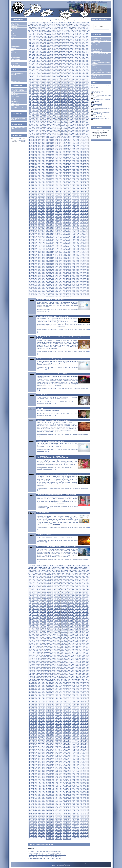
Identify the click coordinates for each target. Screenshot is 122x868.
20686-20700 (58, 289)
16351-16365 (41, 227)
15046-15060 (76, 208)
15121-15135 (58, 209)
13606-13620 (33, 189)
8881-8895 (85, 123)
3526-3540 (85, 60)
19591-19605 (33, 274)
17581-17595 (84, 244)
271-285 (63, 24)
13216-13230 (50, 183)
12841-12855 (76, 177)
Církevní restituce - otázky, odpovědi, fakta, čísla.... (101, 73)
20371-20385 (58, 284)
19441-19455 (67, 271)
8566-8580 (57, 120)
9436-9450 (46, 130)
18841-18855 (84, 262)
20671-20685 (50, 289)
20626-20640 (84, 287)
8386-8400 (32, 118)
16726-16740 (76, 232)
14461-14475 (41, 200)
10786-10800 (41, 148)
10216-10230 (76, 139)
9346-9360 (64, 129)
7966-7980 (74, 112)
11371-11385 (76, 156)
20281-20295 (67, 283)
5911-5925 (67, 88)
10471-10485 (41, 144)
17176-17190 (33, 239)
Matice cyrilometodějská (98, 56)
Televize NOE (95, 45)
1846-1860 (74, 41)
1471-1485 (78, 36)
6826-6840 (78, 99)
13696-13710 (84, 189)
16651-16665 (33, 232)
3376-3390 (74, 59)
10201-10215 (67, 139)
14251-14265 (41, 197)
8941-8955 (53, 124)
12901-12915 (50, 178)
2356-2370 (74, 47)
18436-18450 (33, 257)
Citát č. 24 (40, 408)
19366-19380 (84, 269)
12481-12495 (50, 172)
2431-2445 (50, 48)
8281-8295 (43, 117)
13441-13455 (58, 186)
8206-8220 (67, 115)
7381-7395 (39, 106)
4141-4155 (74, 68)
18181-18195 (67, 253)
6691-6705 (74, 97)
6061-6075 (78, 90)
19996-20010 (84, 278)
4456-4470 (43, 72)
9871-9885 (71, 135)
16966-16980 (33, 236)
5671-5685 (74, 85)
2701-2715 (57, 51)
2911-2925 (35, 54)
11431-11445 (50, 157)
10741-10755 (76, 147)
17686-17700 (84, 245)
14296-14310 (67, 197)
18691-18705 (58, 260)
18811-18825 (67, 262)
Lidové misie (14, 44)
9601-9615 (64, 132)
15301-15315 (41, 212)
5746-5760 (50, 87)
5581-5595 (32, 85)
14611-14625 (67, 202)
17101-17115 (50, 238)
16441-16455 (33, 229)
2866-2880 (74, 53)
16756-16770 (33, 233)
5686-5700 (82, 85)
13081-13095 (33, 181)
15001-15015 (50, 208)
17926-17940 (41, 250)
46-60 (42, 23)
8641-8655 (32, 121)
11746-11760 (50, 162)
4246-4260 (64, 69)
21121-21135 (67, 295)
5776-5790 (64, 87)
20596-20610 (67, 287)
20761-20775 (41, 290)
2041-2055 (46, 44)
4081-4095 (46, 68)
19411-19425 (50, 271)
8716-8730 (67, 121)
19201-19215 (50, 268)
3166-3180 (35, 57)
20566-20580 (50, 287)
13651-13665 (58, 189)
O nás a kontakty (16, 59)
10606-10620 (58, 145)
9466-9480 (60, 130)
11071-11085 (84, 151)
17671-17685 (76, 245)
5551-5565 (78, 84)
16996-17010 (50, 236)
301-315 (74, 24)
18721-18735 (76, 260)
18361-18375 (50, 256)
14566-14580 (41, 202)
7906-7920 (46, 112)
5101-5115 (46, 79)
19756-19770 (67, 275)
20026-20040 (41, 280)
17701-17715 (33, 247)
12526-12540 (76, 172)
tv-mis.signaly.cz (22, 140)
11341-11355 (58, 156)
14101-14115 (76, 194)
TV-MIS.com (82, 2)
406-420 (53, 26)
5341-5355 (39, 82)
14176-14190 (58, 196)
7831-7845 (71, 111)
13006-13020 (50, 180)
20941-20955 (84, 292)
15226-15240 (58, 211)
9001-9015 (82, 124)
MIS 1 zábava (15, 95)
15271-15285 (84, 211)
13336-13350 (58, 184)
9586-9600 (57, 132)
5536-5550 (71, 84)
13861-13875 (58, 191)
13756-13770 (58, 190)
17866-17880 (67, 248)
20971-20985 (41, 293)
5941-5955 (82, 88)
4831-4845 (39, 77)
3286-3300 (32, 59)
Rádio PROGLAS (96, 47)
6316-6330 (78, 93)
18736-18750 (84, 260)
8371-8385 (85, 117)
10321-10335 (76, 141)
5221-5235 (43, 81)
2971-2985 (64, 54)
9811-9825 (43, 135)
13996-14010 (76, 193)
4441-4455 (35, 72)
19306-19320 (50, 269)
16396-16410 (67, 227)
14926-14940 (67, 206)
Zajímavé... (14, 53)
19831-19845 (50, 277)
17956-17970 (58, 250)
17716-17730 (41, 247)
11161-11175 (76, 153)
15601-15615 (33, 217)
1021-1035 (46, 32)
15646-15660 (58, 217)
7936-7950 (60, 112)
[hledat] (101, 27)
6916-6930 (60, 100)
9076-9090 (57, 126)
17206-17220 (50, 239)
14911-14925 (58, 206)
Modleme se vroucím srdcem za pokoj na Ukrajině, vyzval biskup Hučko (59, 474)
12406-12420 (67, 171)
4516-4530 (71, 72)
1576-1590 (67, 38)
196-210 (34, 24)
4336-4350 (46, 71)
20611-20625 (76, 287)
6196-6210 (82, 91)
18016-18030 (33, 251)
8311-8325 (57, 117)
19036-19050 (76, 265)
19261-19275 (84, 268)
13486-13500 (84, 186)
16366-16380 (50, 227)
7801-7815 (57, 111)
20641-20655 (33, 289)
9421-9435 (39, 130)
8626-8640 (85, 120)
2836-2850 (60, 53)
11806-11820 (84, 162)
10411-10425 (67, 142)
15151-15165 (76, 209)
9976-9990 (60, 136)
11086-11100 (33, 153)
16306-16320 (76, 226)
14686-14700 (50, 203)
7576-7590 (71, 108)
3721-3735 (57, 63)
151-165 (78, 23)
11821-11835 (33, 163)
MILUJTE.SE (102, 2)
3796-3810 (32, 65)
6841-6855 (85, 99)
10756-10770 (84, 147)
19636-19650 (58, 274)
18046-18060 (50, 251)
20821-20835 (76, 290)
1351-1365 (82, 35)
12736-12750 (76, 175)
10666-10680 (33, 147)
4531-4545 (78, 72)
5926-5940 (74, 88)
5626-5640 (53, 85)
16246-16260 (41, 226)
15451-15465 (67, 214)
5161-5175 (74, 79)
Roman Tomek (44, 329)
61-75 (47, 23)
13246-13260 (67, 183)
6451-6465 (82, 94)
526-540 (37, 27)
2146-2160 (35, 45)
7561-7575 (64, 108)
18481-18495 (58, 257)
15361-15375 (76, 212)
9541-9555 (35, 132)
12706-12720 (58, 175)
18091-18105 (76, 251)
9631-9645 (78, 132)
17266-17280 (84, 239)
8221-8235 (74, 115)
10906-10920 (50, 150)
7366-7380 (32, 106)
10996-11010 (41, 151)
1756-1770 (32, 41)
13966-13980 (58, 193)
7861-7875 (85, 111)
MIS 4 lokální (14, 101)
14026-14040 (33, 194)
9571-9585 (50, 132)
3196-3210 (50, 57)
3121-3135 (74, 56)
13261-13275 (76, 183)
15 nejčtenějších (15, 65)
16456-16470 (41, 229)
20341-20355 (41, 284)
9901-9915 (85, 135)
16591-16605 (58, 230)
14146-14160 (41, 196)
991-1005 (32, 32)
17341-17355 (67, 241)
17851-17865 (58, 248)
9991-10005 (68, 136)
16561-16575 (41, 230)
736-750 (57, 29)
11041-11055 (67, 151)
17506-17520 (41, 244)
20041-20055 (50, 280)
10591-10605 (50, 145)
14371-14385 (50, 199)
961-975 (82, 30)
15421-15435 (50, 214)
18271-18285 (58, 254)
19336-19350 (67, 269)
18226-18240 (33, 254)
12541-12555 (84, 172)
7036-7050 (57, 102)
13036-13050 (67, 180)
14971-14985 (33, 208)
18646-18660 (33, 260)
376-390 (42, 26)
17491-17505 (33, 244)
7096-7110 (85, 102)
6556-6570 (71, 96)
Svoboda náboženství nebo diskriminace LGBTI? (52, 374)
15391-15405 (33, 214)
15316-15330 (50, 212)
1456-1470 (71, 36)
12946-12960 (76, 178)
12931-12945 (67, 178)
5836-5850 (32, 88)
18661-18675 (41, 260)
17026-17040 (67, 236)
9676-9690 (39, 133)
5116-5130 (53, 79)
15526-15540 (50, 215)
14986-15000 (41, 208)
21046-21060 (84, 293)
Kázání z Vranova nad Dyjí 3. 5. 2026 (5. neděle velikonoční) (45, 857)
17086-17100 (41, 238)
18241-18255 (41, 254)
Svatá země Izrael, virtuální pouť (100, 54)
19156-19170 (84, 266)
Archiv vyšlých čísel (16, 131)
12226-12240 (84, 168)
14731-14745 (76, 203)
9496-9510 (74, 130)
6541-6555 (64, 96)
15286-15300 (33, 212)
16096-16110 (76, 223)
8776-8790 (35, 123)
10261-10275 (41, 141)
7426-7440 (60, 106)
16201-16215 (76, 224)
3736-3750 (64, 63)
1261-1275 (39, 35)
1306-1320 (60, 35)
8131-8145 (32, 115)
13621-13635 (41, 189)
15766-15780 (67, 218)
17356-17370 (76, 241)
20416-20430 (84, 284)
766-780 (69, 29)
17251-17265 (76, 239)
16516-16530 (76, 229)
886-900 (53, 30)
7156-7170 (53, 103)
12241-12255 (33, 169)
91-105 (56, 23)
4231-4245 (57, 69)
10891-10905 (41, 150)
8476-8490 (74, 118)
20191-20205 (76, 281)
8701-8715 (60, 121)
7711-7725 (74, 109)
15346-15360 (67, 212)
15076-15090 (33, 209)
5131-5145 (60, 79)
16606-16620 (67, 230)
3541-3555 (32, 62)
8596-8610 (71, 120)
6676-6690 (67, 97)
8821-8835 (57, 123)
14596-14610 (58, 202)
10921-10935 (58, 150)
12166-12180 (50, 168)
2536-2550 (39, 50)
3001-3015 (78, 54)
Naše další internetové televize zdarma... (17, 108)
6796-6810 (64, 99)
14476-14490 (50, 200)
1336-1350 (74, 35)
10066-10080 (50, 138)
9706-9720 (53, 133)
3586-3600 (53, 62)
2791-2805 (39, 53)
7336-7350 (78, 105)
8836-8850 (64, 123)
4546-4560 (85, 72)
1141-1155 (43, 33)
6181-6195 (74, 91)
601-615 (66, 27)
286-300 (69, 24)
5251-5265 (57, 81)
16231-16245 (33, 226)
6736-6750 (35, 99)
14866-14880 (33, 206)
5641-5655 (60, 85)
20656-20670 (41, 289)
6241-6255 (43, 93)
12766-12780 (33, 177)
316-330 (80, 24)
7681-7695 (60, 109)
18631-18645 (84, 259)
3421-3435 (35, 60)
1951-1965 (64, 42)
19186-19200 (41, 268)
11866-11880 (58, 163)
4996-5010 (57, 78)
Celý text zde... (46, 307)
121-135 (67, 23)
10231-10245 (84, 139)
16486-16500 (58, 229)
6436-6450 (74, 94)
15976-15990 (67, 221)
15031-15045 (67, 208)
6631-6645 (46, 97)
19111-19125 (58, 266)
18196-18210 (76, 253)
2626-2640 (82, 50)
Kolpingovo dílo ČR (97, 70)
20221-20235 (33, 283)
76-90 (51, 23)
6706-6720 (82, 97)
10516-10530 (67, 144)
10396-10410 (58, 142)
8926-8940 (46, 124)
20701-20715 (67, 289)
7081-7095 (78, 102)
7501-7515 (35, 108)
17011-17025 (58, 236)
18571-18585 (50, 259)
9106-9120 (71, 126)
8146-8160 (39, 115)
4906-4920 (74, 77)
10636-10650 (76, 145)
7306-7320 (64, 105)
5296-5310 (78, 81)
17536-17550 (58, 244)
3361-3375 (67, 59)
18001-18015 (84, 250)
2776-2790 (32, 53)
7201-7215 (74, 103)
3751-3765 (71, 63)
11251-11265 (67, 154)
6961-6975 (82, 100)
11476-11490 (76, 157)
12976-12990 (33, 180)
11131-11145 (58, 153)
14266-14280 (50, 197)
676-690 (34, 29)
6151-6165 (60, 91)
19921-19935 (41, 278)
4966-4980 (43, 78)
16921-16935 (67, 235)
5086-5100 (39, 79)
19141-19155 (76, 266)
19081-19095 (41, 266)
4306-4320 (32, 71)
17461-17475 (76, 242)
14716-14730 (67, 203)
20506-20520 (76, 286)
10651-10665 (84, 145)
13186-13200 (33, 183)
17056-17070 (84, 236)
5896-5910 (60, 88)
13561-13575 (67, 187)
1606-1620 (82, 38)
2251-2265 (85, 45)
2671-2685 (43, 51)
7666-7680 (53, 109)
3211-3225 (57, 57)
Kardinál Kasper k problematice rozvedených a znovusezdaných (56, 495)
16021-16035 (33, 223)
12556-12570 (33, 174)
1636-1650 (35, 39)
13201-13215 (41, 183)
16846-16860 (84, 233)
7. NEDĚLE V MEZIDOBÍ (44, 535)
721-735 (51, 29)
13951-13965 (50, 193)
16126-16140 (33, 224)
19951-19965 (58, 278)
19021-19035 (67, 265)
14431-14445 (84, 199)
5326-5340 (32, 82)
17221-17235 (58, 239)
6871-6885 (39, 100)
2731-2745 (71, 51)
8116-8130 (85, 114)
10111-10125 (76, 138)
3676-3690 (35, 63)
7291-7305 (57, 105)
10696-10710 (50, 147)
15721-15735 (41, 218)
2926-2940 (43, 54)
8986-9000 (74, 124)
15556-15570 (67, 215)
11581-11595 (76, 159)
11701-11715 (84, 160)
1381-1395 (35, 36)
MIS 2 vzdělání (15, 97)
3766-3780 (78, 63)
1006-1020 (39, 32)
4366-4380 (60, 71)
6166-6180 (67, 91)
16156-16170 (50, 224)
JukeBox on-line (96, 60)
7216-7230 (82, 103)
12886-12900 (41, 178)
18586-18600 (58, 259)
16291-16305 (67, 226)
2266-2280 (32, 47)
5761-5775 (57, 87)
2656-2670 (35, 51)
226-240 (46, 24)
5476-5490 (43, 84)
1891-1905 (35, 42)
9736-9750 (67, 133)
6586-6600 (85, 96)
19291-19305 (41, 269)
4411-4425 (82, 71)
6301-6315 (71, 93)
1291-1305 (53, 35)
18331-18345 (33, 256)
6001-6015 (50, 90)
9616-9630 (71, 132)
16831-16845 (76, 233)
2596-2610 (67, 50)
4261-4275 (71, 69)
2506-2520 (85, 48)
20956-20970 (33, 293)
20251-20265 (50, 283)
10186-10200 (58, 139)
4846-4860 (46, 77)
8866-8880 (78, 123)
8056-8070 (57, 114)
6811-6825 (71, 99)
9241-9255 (74, 127)
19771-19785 (76, 275)
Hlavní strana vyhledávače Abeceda (18, 119)
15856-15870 (58, 220)
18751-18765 (33, 262)
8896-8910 (32, 124)
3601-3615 (60, 62)
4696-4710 (35, 75)
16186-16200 (67, 224)
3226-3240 (64, 57)
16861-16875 (33, 235)
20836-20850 (84, 290)
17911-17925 (33, 250)
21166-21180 (50, 296)
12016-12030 (84, 165)
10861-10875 (84, 148)
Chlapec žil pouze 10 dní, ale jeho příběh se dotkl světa (53, 420)
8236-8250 (82, 115)
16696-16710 (58, 232)
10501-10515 (58, 144)
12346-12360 (33, 171)
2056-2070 (53, 44)
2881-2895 (82, 53)
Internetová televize (97, 49)
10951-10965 (76, 150)
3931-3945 (35, 66)
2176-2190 (50, 45)
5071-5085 (32, 79)
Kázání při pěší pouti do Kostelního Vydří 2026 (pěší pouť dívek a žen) (48, 855)
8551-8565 (50, 120)
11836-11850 (41, 163)
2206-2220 (64, 45)
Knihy (13, 51)
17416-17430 (50, 242)
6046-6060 (71, 90)
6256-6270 (50, 93)
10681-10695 (41, 147)
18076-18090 (67, 251)
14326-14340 (84, 197)
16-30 (34, 23)
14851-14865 (84, 205)
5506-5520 (57, 84)
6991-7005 (35, 102)
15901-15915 (84, 220)
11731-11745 (41, 162)
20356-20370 (50, 284)
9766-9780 (82, 133)
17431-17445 (58, 242)
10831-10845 (67, 148)
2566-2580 (53, 50)
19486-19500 (33, 272)
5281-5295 (71, 81)
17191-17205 (41, 239)
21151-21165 (84, 295)
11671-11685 (67, 160)
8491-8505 (82, 118)
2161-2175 (43, 45)
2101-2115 (74, 44)
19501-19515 (41, 272)
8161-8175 (46, 115)
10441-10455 (84, 142)
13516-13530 (41, 187)
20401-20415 (76, 284)
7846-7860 (78, 111)
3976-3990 (57, 66)
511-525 (32, 27)
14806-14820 (58, 205)
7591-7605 (78, 108)
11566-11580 (67, 159)
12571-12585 (41, 174)
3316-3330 (46, 59)
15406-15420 (41, 214)
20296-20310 (76, 283)
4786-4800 (78, 75)
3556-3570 (39, 62)
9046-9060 (43, 126)
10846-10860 (76, 148)
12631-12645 (76, 174)
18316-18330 (84, 254)
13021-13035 (58, 180)
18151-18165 (50, 253)
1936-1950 (57, 42)
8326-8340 (64, 117)
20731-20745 (84, 289)
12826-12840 (67, 177)
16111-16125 (84, 223)
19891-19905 (84, 277)
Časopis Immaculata (97, 58)
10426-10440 (76, 142)
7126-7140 (39, 103)
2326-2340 (60, 47)
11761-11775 (58, 162)
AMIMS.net (71, 2)
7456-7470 (74, 106)
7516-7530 (43, 108)
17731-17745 (50, 247)
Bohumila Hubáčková (46, 402)
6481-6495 (35, 96)
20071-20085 (67, 280)
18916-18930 (67, 263)
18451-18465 (41, 257)
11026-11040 (58, 151)
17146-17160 (76, 238)
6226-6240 (35, 93)
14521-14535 (76, 200)
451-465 (70, 26)
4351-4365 (53, 71)
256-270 (57, 24)
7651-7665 (46, 109)
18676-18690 (50, 260)
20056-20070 (58, 280)
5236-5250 (50, 81)
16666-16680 (41, 232)
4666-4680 (82, 74)
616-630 (72, 27)
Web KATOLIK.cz (96, 43)
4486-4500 (57, 72)
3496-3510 (71, 60)
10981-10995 (33, 151)
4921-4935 (82, 77)
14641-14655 (84, 202)
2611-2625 (74, 50)
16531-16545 (84, 229)
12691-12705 (50, 175)
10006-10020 (76, 136)
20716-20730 (76, 289)
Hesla (13, 42)
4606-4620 (53, 74)
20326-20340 (33, 284)
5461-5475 (35, 84)
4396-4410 (74, 71)
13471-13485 (76, 186)
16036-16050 (41, 223)
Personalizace (15, 63)
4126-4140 (67, 68)
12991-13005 (41, 180)
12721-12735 (67, 175)
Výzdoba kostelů (15, 57)
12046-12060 (41, 166)
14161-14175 (50, 196)
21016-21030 (67, 293)
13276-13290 (84, 183)
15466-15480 (76, 214)
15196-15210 (41, 211)
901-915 (59, 30)
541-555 (43, 27)
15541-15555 (58, 215)
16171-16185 (58, 224)
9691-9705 (46, 133)
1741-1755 (85, 39)
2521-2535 (32, 50)
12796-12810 (50, 177)
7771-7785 (43, 111)
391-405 (47, 26)
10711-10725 (58, 147)
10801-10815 (50, 148)
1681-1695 (57, 39)
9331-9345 (57, 129)
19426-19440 (58, 271)
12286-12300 (58, 169)
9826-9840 (50, 135)
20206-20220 (84, 281)
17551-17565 (67, 244)
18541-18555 (33, 259)
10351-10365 (33, 142)
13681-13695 (76, 189)
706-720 (46, 29)
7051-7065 (64, 102)
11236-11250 (58, 154)
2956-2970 (57, 54)
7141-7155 (46, 103)
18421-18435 (84, 256)
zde (21, 139)
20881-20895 (50, 292)
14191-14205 (67, 196)
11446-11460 (58, 157)
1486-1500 (85, 36)
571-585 (55, 27)
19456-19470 (76, 271)
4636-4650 (67, 74)
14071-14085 (58, 194)
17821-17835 (41, 248)
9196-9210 (53, 127)
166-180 (84, 23)
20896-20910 (58, 292)
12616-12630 (67, 174)
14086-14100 (67, 194)
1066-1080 (67, 32)
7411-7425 (53, 106)
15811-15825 (33, 220)
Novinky (13, 92)
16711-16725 (67, 232)
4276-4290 (78, 69)
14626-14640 (76, 202)
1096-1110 (82, 32)
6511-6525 (50, 96)
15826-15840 (41, 220)
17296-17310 (41, 241)
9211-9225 (60, 127)
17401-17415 (41, 242)
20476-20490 (58, 286)
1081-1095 (74, 32)
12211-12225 (76, 168)
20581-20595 (58, 287)
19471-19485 (84, 271)
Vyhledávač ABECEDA (97, 76)
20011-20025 (33, 280)
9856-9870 (64, 135)
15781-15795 (76, 218)
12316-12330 (76, 169)
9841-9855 (57, 135)
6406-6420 (60, 94)
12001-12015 (76, 165)
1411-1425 (50, 36)
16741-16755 (84, 232)
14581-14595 (50, 202)
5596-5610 (39, 85)
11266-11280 (76, 154)
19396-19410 (41, 271)
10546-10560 (84, 144)
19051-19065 (84, 265)
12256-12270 (41, 169)
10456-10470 (33, 144)
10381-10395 (50, 142)
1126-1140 (35, 33)
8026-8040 (43, 114)
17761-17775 (67, 247)
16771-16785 (41, 233)
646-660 (83, 27)
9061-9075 (50, 126)
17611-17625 (41, 245)
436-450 (65, 26)
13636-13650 (50, 189)
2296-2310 (46, 47)
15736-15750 (50, 218)
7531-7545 (50, 108)
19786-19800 (84, 275)
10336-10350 (84, 141)
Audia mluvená (15, 106)
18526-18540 (84, 257)
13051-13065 (76, 180)
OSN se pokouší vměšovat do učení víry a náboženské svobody (56, 547)
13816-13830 (33, 191)
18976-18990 (41, 265)
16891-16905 (50, 235)
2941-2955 (50, 54)
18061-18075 (58, 251)
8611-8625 (78, 120)
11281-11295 (84, 154)
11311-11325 (41, 156)
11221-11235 (50, 154)
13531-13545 (50, 187)
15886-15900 (76, 220)
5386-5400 (60, 82)
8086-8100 (71, 114)
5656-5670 (67, 85)
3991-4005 (64, 66)
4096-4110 (53, 68)
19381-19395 (33, 271)
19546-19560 (67, 272)
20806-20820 (67, 290)
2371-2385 (82, 47)
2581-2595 (60, 50)
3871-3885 (67, 65)
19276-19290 (33, 269)
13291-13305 (33, 184)
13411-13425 (41, 186)
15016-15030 (58, 208)
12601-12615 (58, 174)
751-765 (63, 29)
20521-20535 (84, 286)
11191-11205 (33, 154)
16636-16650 (84, 230)
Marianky (14, 48)
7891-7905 (39, 112)
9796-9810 (35, 135)
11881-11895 (67, 163)
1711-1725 (71, 39)
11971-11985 (58, 165)
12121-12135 (84, 166)
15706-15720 (33, 218)
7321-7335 (71, 105)
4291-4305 (85, 69)
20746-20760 (33, 290)
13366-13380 (76, 184)
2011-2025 (32, 44)
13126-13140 (58, 181)
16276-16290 (58, 226)
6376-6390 (46, 94)
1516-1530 (39, 38)
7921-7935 (53, 112)
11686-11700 (76, 160)
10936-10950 (67, 150)
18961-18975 (33, 265)
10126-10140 (84, 138)
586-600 (60, 27)
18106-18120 (84, 251)
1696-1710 (64, 39)
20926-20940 (76, 292)
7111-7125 (32, 103)
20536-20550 (33, 287)
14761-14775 (33, 205)
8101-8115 (78, 114)
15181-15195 (33, 211)
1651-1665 (43, 39)
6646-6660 (53, 97)
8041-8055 (50, 114)
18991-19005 (50, 265)
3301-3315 (39, 59)
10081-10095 (58, 138)
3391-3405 (82, 59)
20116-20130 (33, 281)
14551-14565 (33, 202)
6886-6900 (46, 100)
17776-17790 (76, 247)
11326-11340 (50, 156)
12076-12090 (58, 166)
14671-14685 (41, 203)
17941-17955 (50, 250)
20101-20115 (84, 280)
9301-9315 (43, 129)
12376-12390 (50, 171)
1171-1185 (57, 33)
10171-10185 (50, 139)
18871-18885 (41, 263)
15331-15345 (58, 212)
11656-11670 (58, 160)
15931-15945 (41, 221)
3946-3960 (43, 66)
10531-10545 (76, 144)
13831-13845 (41, 191)
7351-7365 (85, 105)
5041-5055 (78, 78)
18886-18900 (50, 263)
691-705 (40, 29)
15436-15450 (58, 214)
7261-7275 (43, 105)
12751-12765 (84, 175)
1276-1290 (46, 35)
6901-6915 (53, 100)
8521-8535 (35, 120)
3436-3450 (43, 60)
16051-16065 (50, 223)
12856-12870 (84, 177)
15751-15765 (58, 218)
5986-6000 (43, 90)
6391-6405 (53, 94)
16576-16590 (50, 230)
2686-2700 (50, 51)
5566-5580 (85, 84)
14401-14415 (67, 199)
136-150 (72, 23)
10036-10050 (33, 138)
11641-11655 (50, 160)
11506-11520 (33, 159)
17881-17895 (76, 248)
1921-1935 (50, 42)
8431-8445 (53, 118)
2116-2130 (82, 44)
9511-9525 (82, 130)
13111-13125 (50, 181)
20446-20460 (41, 286)
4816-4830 (32, 77)
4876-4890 (60, 77)
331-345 (86, 24)
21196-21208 (67, 296)
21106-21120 (58, 295)
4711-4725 (43, 75)
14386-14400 (58, 199)
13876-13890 (67, 191)
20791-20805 (58, 290)
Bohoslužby (14, 29)
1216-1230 (78, 33)
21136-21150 (76, 295)
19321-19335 (58, 269)
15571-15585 (76, 215)
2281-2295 (39, 47)
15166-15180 (84, 209)
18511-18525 (76, 257)
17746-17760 (58, 247)
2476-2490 (71, 48)
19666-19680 (76, 274)
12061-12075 (50, 166)
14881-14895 (41, 206)
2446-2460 (57, 48)
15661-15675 (67, 217)
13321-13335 (50, 184)
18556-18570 (41, 259)
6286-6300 (64, 93)
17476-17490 (84, 242)
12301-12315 (67, 169)
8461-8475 (67, 118)
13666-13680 (67, 189)
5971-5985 (35, 90)
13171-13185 (84, 181)
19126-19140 (67, 266)
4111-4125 (60, 68)
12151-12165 (41, 168)
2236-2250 (78, 45)
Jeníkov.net (94, 66)
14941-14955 (76, 206)
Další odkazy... (95, 78)
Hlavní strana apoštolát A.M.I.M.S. (17, 74)
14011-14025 (84, 193)
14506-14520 (67, 200)
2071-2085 (60, 44)
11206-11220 (41, 154)
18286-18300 (67, 254)
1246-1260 (32, 35)
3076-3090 (53, 56)
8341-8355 (71, 117)
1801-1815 (53, 41)
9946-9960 (46, 136)
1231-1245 (85, 33)
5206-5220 (35, 81)
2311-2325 (53, 47)
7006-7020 (43, 102)
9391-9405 (85, 129)
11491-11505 (84, 157)
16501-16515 (67, 229)
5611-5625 (46, 85)
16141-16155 (41, 224)
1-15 (30, 23)
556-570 (49, 27)
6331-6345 (85, 93)
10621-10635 (67, 145)
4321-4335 (39, 71)
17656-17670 (67, 245)
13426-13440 (50, 186)
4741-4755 (57, 75)
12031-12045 (33, 166)
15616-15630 (41, 217)
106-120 (61, 23)
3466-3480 (57, 60)
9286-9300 (35, 129)
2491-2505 (78, 48)
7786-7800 (50, 111)
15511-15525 (41, 215)
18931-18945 (76, 263)
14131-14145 (33, 196)
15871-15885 (67, 220)
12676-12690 (41, 175)
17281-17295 (33, 241)
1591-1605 (74, 38)
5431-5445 (82, 82)
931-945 (70, 30)
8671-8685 (46, 121)
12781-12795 (41, 177)
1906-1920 (43, 42)
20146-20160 (50, 281)
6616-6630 (39, 97)
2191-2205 (57, 45)
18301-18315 (76, 254)
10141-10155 (33, 139)
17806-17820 (33, 248)
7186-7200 (67, 103)
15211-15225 (50, 211)
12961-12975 (84, 178)
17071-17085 (33, 238)
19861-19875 (67, 277)
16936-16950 (76, 235)
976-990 (87, 30)
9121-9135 (78, 126)
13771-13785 (67, 190)
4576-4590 (39, 74)
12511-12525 (67, 172)
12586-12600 (50, 174)
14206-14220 (76, 196)
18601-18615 (67, 259)
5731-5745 (43, 87)
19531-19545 (58, 272)
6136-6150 (53, 91)
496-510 (87, 26)
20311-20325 (84, 283)
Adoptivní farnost (16, 33)
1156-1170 (50, 33)
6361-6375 (39, 94)
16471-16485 (50, 229)
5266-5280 (64, 81)
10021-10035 (85, 136)
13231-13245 (58, 183)
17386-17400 (33, 242)
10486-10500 (50, 144)
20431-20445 (33, 286)
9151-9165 (32, 127)
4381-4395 (67, 71)
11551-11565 (58, 159)
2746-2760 (78, 51)
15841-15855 (50, 220)
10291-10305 (58, 141)
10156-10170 (41, 139)
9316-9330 (50, 129)
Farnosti (13, 31)
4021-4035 (78, 66)
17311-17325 (50, 241)
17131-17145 (67, 238)
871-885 (47, 30)
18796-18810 (58, 262)
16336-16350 (33, 227)
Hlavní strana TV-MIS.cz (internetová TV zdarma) (17, 90)
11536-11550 (50, 159)
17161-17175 (84, 238)
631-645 (77, 27)
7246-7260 (35, 105)
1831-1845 (67, 41)
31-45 (38, 23)
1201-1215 (71, 33)
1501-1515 (32, 38)
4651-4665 (74, 74)
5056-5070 (85, 78)
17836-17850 (50, 248)
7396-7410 (46, 106)
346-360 (30, 26)
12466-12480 (41, 172)
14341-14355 (33, 199)
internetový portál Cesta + (45, 342)
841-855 (36, 30)
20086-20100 (76, 280)
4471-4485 (50, 72)
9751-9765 (74, 133)
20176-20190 (67, 281)
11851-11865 (50, 163)
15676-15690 (76, 217)
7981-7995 (82, 112)
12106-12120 (76, 166)
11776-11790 (67, 162)
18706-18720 (67, 260)
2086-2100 (67, 44)
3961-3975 (50, 66)
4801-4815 (85, 75)
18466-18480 (50, 257)
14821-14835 (67, 205)
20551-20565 (41, 287)
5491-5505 (50, 84)
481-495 (82, 26)
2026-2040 (39, 44)
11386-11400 (84, 156)
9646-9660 (85, 132)
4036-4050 (85, 66)
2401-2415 (35, 48)
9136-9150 (85, 126)
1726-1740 (78, 39)
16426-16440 (84, 227)
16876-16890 (41, 235)
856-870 (42, 30)
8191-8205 (60, 115)
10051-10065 (41, 138)
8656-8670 (39, 121)
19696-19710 (33, 275)
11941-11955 (41, 165)
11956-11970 (50, 165)
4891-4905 (67, 77)
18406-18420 (76, 256)
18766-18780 (41, 262)
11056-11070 (76, 151)
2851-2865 (67, 53)
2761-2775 (85, 51)
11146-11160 (67, 153)
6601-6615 (32, 97)
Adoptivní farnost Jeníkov (98, 68)
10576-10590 (41, 145)
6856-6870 (32, 100)
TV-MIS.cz (92, 2)
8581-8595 (64, 120)
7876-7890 (32, 112)
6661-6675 (60, 97)
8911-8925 (39, 124)
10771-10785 (33, 148)
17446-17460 (67, 242)
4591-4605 (46, 74)
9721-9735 (60, 133)
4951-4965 (35, 78)
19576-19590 (84, 272)
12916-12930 (58, 178)
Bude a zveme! (15, 26)
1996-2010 (85, 42)
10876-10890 (33, 150)
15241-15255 (67, 211)
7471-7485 (82, 106)
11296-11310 (33, 156)
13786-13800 (76, 190)
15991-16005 (76, 221)
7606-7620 (85, 108)
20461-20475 (50, 286)
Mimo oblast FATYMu (17, 55)
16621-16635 (76, 230)
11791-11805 (76, 162)
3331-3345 (53, 59)
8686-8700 (53, 121)
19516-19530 (50, 272)
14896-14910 (50, 206)
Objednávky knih (16, 81)
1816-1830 (60, 41)
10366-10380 (41, 142)
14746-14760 (84, 203)
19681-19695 (84, 274)
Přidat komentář (41, 311)
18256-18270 (50, 254)
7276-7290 (50, 105)
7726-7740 (82, 109)
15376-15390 (84, 212)
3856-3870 (60, 65)
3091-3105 (60, 56)
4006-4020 (71, 66)
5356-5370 (46, 82)
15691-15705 (84, 217)
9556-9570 (43, 132)
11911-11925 (84, 163)
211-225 (40, 24)
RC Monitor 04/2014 (43, 513)
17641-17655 (58, 245)
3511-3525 (78, 60)
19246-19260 (76, 268)
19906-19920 (33, 278)
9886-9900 (78, 135)
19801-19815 (33, 277)
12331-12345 (84, 169)
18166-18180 (58, 253)
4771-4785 (71, 75)
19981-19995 (76, 278)
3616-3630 (67, 62)
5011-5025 (64, 78)
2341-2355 (67, 47)
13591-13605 (84, 187)
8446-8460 (60, 118)
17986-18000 (76, 250)
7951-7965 (67, 112)
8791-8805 (43, 123)
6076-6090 (85, 90)
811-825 (86, 29)
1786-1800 (46, 41)
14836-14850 (76, 205)
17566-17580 (76, 244)
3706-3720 (50, 63)
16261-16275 (50, 226)
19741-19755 (58, 275)
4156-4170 (82, 68)
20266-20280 (58, 283)
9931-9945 (39, 136)
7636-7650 (39, 109)
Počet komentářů (72, 310)
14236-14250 (33, 197)
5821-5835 (85, 87)
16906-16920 (58, 235)
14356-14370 (41, 199)
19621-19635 (50, 274)
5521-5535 (64, 84)
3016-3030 (85, 54)
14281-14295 (58, 197)
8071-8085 (64, 114)
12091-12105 (67, 166)
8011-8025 (35, 114)
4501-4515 (64, 72)
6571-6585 (78, 96)
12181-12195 (58, 168)
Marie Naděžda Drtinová (46, 414)
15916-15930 (33, 221)
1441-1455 (64, 36)
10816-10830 (58, 148)
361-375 (36, 26)
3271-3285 (85, 57)
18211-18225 (84, 253)
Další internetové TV (97, 51)
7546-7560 (57, 108)
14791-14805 (50, 205)
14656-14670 (33, 203)
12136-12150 (33, 168)
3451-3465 (50, 60)
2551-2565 (46, 50)
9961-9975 (53, 136)
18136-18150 (41, 253)
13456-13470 (67, 186)
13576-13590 (76, 187)
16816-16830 (67, 233)
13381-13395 (84, 184)
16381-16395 (58, 227)
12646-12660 (84, 174)
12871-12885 (33, 178)
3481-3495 (64, 60)
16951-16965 (84, 235)
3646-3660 (82, 62)
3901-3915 (82, 65)
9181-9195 (46, 127)
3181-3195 (43, 57)
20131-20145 (41, 281)
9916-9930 (32, 136)
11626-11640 (41, 160)
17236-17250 (67, 239)
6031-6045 (64, 90)
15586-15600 (84, 215)
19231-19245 (67, 268)
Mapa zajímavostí (16, 46)
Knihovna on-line (16, 77)
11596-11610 (84, 159)
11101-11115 (41, 153)
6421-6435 (67, 94)
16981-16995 (41, 236)
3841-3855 (53, 65)
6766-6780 (50, 99)
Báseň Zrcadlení (42, 395)
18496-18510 (67, 257)
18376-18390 (58, 256)
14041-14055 (41, 194)
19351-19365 (76, 269)
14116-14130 (84, 194)
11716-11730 (33, 162)
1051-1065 (60, 32)
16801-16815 (58, 233)
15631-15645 (50, 217)
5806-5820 (78, 87)
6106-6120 (39, 91)
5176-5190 (82, 79)
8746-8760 (82, 121)
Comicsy (13, 79)
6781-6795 (57, 99)
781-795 (74, 29)
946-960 (76, 30)
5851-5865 (39, 88)
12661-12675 (33, 175)
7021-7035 (50, 102)
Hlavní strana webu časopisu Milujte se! (19, 128)
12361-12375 (41, 171)
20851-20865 (33, 292)
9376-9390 (78, 129)
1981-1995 (78, 42)
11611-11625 (33, 160)
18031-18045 (41, 251)
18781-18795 (50, 262)
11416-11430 (41, 157)
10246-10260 (33, 141)
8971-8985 (67, 124)
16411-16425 (76, 227)
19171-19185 (33, 268)
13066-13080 (84, 180)
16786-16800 (50, 233)
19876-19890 (76, 277)
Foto (12, 40)
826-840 (30, 30)
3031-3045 (32, 56)
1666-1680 (50, 39)
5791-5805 (71, 87)
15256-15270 (76, 211)
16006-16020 (84, 221)
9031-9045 (35, 126)
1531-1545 (46, 38)
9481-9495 (67, 130)
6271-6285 (57, 93)
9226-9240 (67, 127)
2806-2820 (46, 53)
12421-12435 (76, 171)
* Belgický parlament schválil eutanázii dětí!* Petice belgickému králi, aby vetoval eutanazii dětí (52, 457)
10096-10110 (67, 138)
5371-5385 (53, 82)
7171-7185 (60, 103)
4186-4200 (35, 69)
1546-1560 (53, 38)
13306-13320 (41, 184)
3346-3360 (60, 59)
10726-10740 (67, 147)
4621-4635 (60, 74)
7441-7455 (67, 106)
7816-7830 (64, 111)
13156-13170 (76, 181)
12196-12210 (67, 168)
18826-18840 (76, 262)
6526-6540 (57, 96)
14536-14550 (84, 200)
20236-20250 (41, 283)
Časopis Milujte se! (96, 38)
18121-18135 (33, 253)
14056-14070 (50, 194)
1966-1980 (71, 42)
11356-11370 (67, 156)
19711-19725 (41, 275)
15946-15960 (50, 221)
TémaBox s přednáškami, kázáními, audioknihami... (101, 63)
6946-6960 (74, 100)
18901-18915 (58, 263)
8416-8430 (46, 118)
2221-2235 (71, 45)
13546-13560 (58, 187)
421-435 (59, 26)
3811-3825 (39, 65)
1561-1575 (60, 38)
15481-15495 (84, 214)
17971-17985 (67, 250)
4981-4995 (50, 78)
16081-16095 (67, 223)
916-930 (65, 30)
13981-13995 (67, 193)
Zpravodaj (14, 35)
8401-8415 (39, 118)
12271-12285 (50, 169)
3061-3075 (46, 56)
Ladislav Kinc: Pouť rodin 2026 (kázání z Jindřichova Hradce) (45, 852)
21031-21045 (76, 293)
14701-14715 (58, 203)
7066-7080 (71, 102)
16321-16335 (84, 226)
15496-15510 (33, 215)
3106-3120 (67, 56)
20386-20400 (67, 284)
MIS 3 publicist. (15, 99)
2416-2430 (43, 48)
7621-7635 (32, 109)
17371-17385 (84, 241)
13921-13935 (33, 193)
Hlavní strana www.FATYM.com (16, 24)
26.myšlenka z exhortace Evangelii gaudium (50, 300)
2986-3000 (71, 54)
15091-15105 (41, 209)
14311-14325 (76, 197)
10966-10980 (84, 150)
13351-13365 (67, 184)
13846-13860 (50, 191)
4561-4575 (32, 74)
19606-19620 (41, 274)
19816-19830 (41, 277)
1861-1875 (82, 41)
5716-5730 (35, 87)
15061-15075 (84, 208)
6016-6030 (57, 90)
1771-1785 (39, 41)
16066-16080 (58, 223)
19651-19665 (67, 274)
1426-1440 (57, 36)
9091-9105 (64, 126)
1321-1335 (67, 35)
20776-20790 (50, 290)
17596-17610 (33, 245)
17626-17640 (50, 245)
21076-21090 (41, 295)
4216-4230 (50, 69)
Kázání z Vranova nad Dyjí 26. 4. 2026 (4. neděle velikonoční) (45, 858)
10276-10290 (50, 141)
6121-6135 (46, 91)
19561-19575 (76, 272)
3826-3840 (46, 65)
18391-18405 (67, 256)
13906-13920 (84, 191)
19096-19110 (50, 266)
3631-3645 (74, 62)
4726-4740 (50, 75)
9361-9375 (71, 129)
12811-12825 (58, 177)
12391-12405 (58, 171)
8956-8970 (60, 124)
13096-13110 (41, 181)
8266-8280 (35, 117)
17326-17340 (58, 241)
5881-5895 (53, 88)
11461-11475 (67, 157)
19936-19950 (50, 278)
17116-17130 (58, 238)
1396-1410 (43, 36)
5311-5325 (85, 81)
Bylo (12, 37)
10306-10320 (67, 141)
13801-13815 (84, 190)
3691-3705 (43, 63)
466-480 (76, 26)
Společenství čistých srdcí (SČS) (100, 40)
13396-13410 (33, 186)
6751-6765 (43, 99)
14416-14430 (76, 199)
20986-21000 (50, 293)
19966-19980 (67, 278)
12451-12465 (33, 172)
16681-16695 (50, 232)
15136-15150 (67, 209)
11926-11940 (33, 165)
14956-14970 (84, 206)
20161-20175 (58, 281)
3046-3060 (39, 56)
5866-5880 (46, 88)
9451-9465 (53, 130)
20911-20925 (67, 292)
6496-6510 (43, 96)
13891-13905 (76, 191)
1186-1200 (64, 33)
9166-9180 (39, 127)
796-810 (80, 29)
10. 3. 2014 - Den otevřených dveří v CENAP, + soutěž (53, 316)
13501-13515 (33, 187)
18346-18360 (41, 256)
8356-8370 (78, 117)
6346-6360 (32, 94)
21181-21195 (58, 296)
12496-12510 (58, 172)
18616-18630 (76, 259)
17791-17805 (84, 247)
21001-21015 (58, 293)
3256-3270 (78, 57)
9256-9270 (82, 127)
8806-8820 (50, 123)
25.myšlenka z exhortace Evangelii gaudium (50, 359)
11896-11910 (76, 163)
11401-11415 (33, 157)
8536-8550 (43, 120)
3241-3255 (71, 57)
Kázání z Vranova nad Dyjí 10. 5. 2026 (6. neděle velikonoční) (45, 853)
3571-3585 (46, 62)
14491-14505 (58, 200)
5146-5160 (67, 79)
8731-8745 (74, 121)
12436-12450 (84, 171)
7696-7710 (67, 109)
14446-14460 (33, 200)
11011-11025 (50, 151)
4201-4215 (43, 69)
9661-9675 (32, 133)
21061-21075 (33, 295)
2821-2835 (53, 53)
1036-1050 (53, 32)
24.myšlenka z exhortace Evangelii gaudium (50, 441)
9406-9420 (32, 130)
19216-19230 (58, 268)
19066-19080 (33, 266)
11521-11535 (41, 159)
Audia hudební (15, 103)
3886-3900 (74, 65)
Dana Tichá (43, 310)
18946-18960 (84, 263)
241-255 (51, 24)
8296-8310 (50, 117)
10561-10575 (33, 145)
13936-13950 (41, 193)
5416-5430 (74, 82)
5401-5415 (67, 82)
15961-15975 (58, 221)
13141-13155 (67, 181)
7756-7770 (35, 111)
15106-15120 (50, 209)
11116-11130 (50, 153)
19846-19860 (58, 277)
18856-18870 (33, 263)
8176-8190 (53, 115)
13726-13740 (41, 190)
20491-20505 (67, 286)
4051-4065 (32, 68)
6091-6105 (32, 91)
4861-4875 (53, 77)
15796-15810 (84, 218)
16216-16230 (84, 224)
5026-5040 (71, 78)
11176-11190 (84, 153)
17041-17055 (76, 236)
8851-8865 (71, 123)
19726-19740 (50, 275)
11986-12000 (67, 165)
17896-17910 (84, 248)
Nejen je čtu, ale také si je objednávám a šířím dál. (98, 117)
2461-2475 (64, 48)
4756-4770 (64, 75)
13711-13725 (33, 190)
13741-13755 (50, 190)
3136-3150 (82, 56)
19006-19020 (58, 265)
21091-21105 (50, 295)
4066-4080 (39, 68)
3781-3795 (85, 63)
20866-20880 (41, 292)
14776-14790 (41, 205)
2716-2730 (64, 51)
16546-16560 (33, 230)
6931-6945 (67, 100)
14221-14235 (84, 196)
